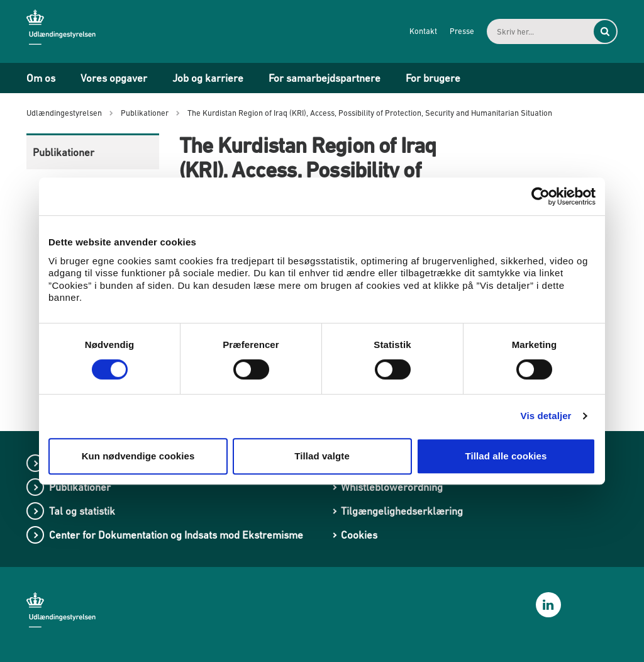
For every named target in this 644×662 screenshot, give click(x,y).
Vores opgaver (114, 78)
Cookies (359, 535)
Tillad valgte (322, 456)
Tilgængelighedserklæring (402, 511)
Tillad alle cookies (506, 456)
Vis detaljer (546, 416)
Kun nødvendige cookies (138, 456)
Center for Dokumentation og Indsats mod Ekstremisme (176, 535)
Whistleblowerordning (392, 487)
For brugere (433, 78)
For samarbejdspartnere (325, 78)
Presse (462, 31)
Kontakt (423, 31)
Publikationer (64, 152)
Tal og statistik (82, 511)
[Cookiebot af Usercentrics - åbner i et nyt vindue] (541, 196)
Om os (41, 78)
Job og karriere (208, 78)
